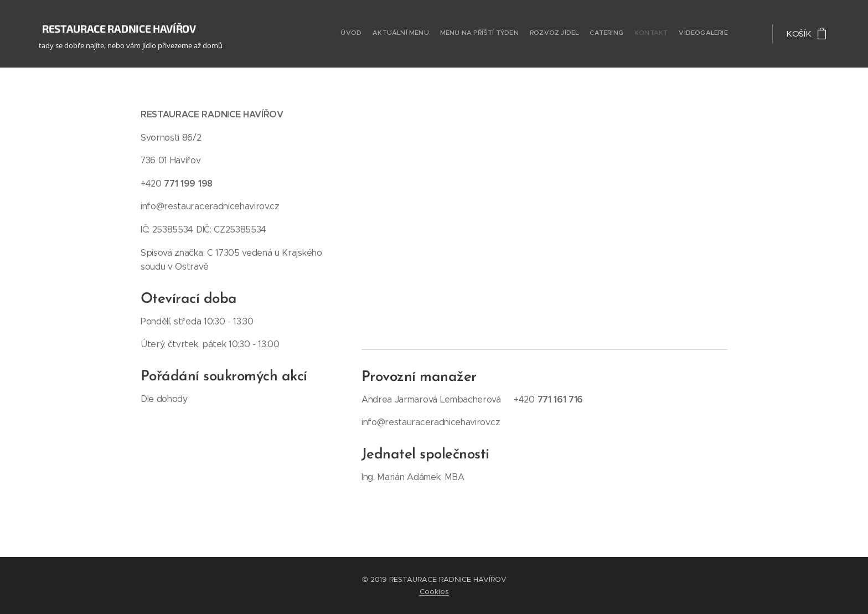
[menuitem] (662, 34)
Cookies (434, 592)
